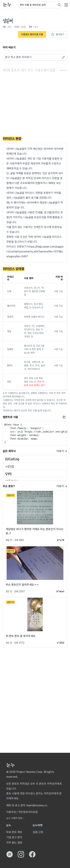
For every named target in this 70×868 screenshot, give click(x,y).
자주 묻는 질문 (14, 843)
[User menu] (66, 5)
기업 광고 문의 (14, 837)
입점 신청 (38, 832)
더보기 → (62, 451)
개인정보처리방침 (28, 812)
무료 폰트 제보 (14, 832)
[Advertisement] (35, 105)
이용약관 (11, 812)
